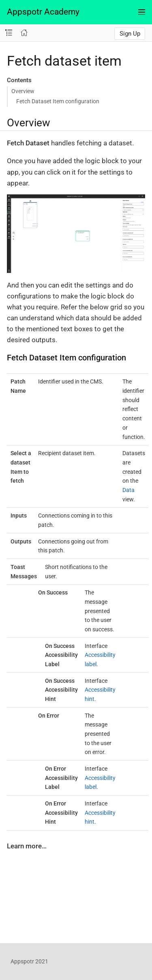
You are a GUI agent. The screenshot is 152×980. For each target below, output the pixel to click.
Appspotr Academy (43, 12)
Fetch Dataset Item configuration (58, 101)
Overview (23, 91)
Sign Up (130, 34)
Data (128, 490)
